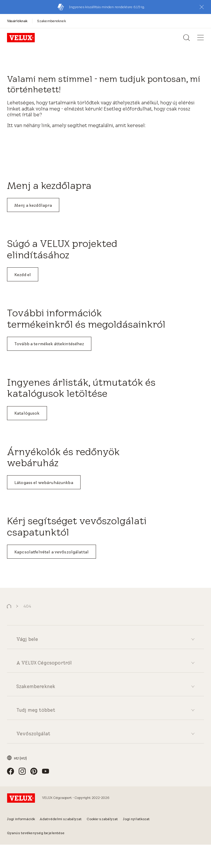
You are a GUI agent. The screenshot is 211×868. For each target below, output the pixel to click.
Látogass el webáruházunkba (44, 483)
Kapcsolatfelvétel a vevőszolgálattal (52, 552)
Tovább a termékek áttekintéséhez (49, 344)
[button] (202, 7)
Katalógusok (27, 413)
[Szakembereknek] (52, 21)
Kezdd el (23, 275)
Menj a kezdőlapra (33, 205)
